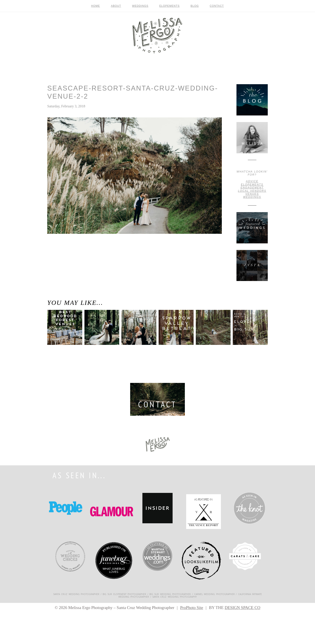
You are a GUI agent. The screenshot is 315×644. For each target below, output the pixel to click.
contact (217, 6)
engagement (252, 188)
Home (96, 6)
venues (252, 194)
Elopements (169, 6)
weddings (252, 197)
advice (252, 181)
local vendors (252, 191)
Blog (195, 6)
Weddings (140, 6)
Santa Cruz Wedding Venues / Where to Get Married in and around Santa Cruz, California (65, 255)
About (116, 6)
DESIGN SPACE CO (242, 608)
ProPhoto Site (192, 608)
